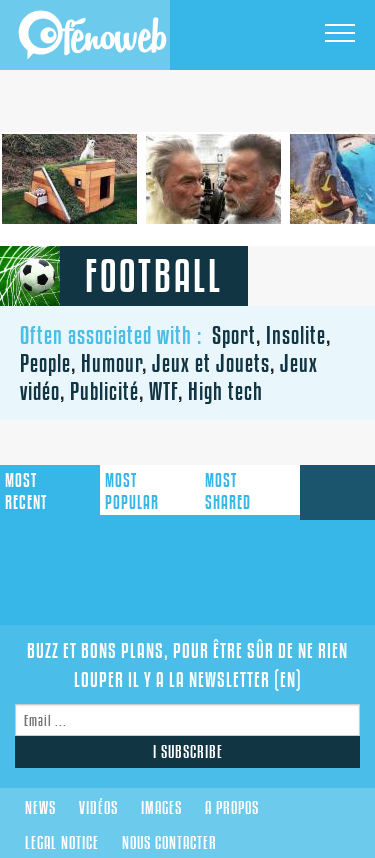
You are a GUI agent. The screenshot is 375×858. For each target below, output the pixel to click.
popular (132, 491)
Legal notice (62, 843)
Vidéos (98, 808)
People (45, 363)
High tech (225, 391)
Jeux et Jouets (211, 363)
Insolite (296, 335)
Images (161, 808)
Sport (234, 335)
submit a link (337, 492)
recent (26, 491)
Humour (111, 363)
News (40, 808)
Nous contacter (169, 843)
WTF (163, 391)
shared (228, 491)
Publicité (104, 391)
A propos (232, 808)
